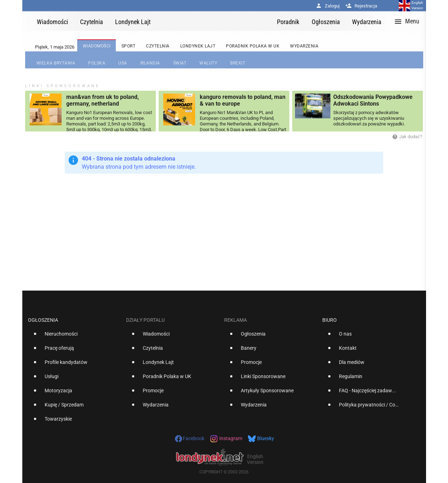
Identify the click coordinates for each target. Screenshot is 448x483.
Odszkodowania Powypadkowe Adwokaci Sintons (373, 100)
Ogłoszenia (43, 320)
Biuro (330, 320)
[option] (74, 337)
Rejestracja (361, 6)
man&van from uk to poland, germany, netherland (103, 100)
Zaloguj (328, 6)
